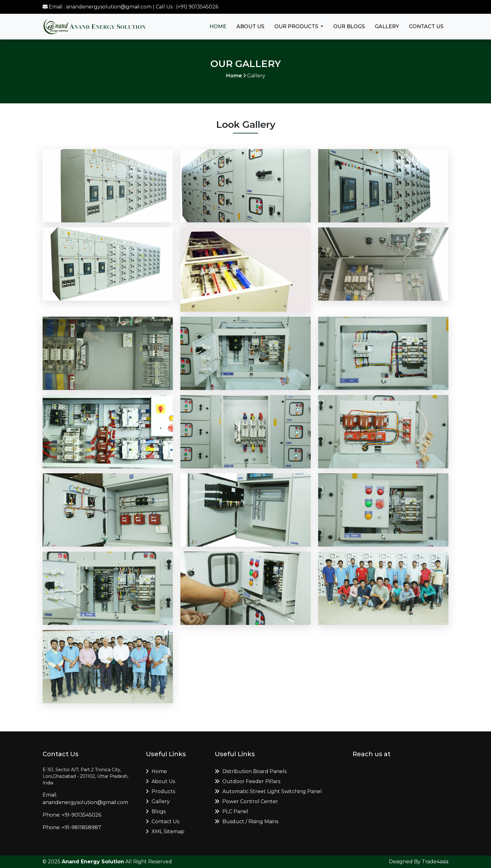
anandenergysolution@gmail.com (85, 802)
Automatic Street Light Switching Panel (268, 791)
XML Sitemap (165, 832)
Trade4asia (435, 862)
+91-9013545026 (81, 815)
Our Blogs (349, 26)
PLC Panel (232, 811)
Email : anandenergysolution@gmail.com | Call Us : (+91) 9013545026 (130, 7)
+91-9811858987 (81, 827)
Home (218, 26)
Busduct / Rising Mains (247, 821)
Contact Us (426, 26)
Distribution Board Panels (251, 771)
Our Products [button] (297, 26)
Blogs (156, 811)
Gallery (387, 26)
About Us (250, 26)
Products (160, 791)
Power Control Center (246, 801)
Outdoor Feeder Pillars (248, 781)
